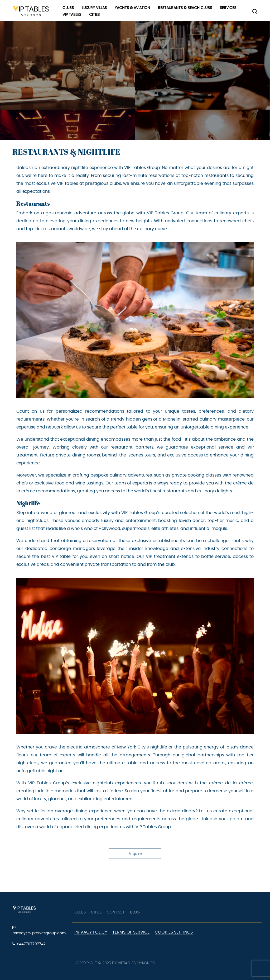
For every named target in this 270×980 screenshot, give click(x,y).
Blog (135, 912)
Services (228, 8)
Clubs (68, 8)
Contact (116, 912)
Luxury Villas (94, 8)
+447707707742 (29, 944)
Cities (94, 15)
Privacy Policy (91, 932)
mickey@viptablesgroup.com (39, 930)
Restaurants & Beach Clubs (185, 8)
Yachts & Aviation (132, 8)
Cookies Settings (174, 932)
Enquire (135, 854)
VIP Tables (72, 15)
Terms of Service (131, 932)
